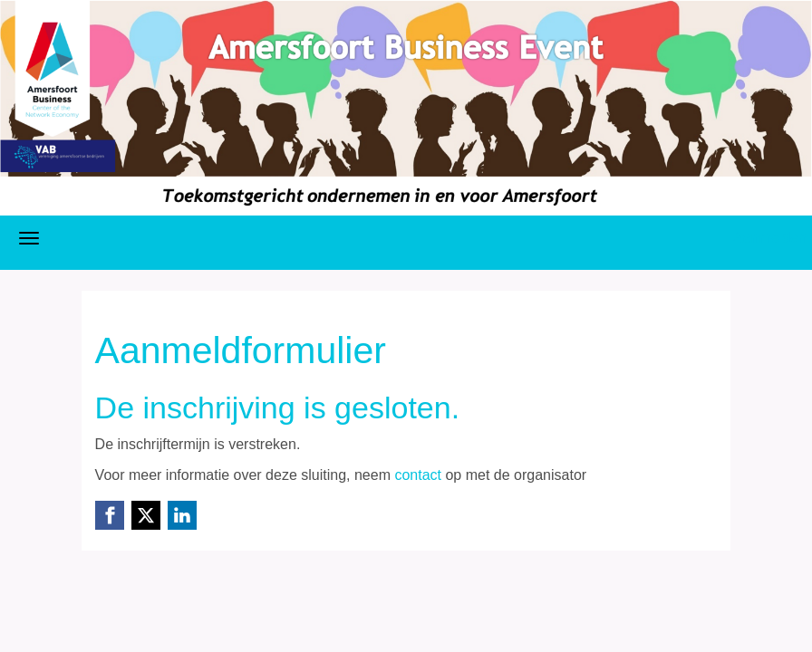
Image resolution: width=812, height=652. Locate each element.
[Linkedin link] (182, 515)
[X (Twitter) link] (146, 515)
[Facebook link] (110, 515)
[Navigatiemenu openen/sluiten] (29, 238)
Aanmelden (770, 238)
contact (418, 475)
